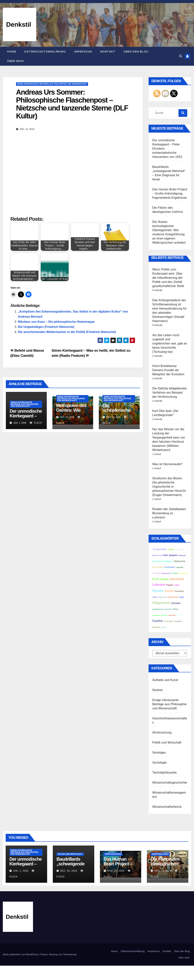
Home (12, 52)
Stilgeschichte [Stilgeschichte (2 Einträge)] (173, 597)
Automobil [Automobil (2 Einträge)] (171, 615)
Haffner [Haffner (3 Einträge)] (171, 549)
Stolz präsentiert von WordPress (21, 954)
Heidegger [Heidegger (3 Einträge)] (169, 621)
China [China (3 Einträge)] (175, 609)
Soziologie (159, 763)
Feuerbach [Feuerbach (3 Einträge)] (170, 567)
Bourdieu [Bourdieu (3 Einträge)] (180, 591)
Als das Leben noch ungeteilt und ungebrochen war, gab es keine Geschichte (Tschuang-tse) (170, 343)
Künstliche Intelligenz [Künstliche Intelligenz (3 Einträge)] (163, 561)
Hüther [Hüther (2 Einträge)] (177, 585)
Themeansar (70, 954)
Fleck (36, 423)
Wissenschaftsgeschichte (170, 783)
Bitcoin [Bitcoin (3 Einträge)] (180, 615)
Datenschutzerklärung (45, 52)
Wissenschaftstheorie (167, 807)
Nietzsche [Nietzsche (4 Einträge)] (179, 561)
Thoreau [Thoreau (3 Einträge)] (179, 549)
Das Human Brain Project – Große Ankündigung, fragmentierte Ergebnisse (170, 193)
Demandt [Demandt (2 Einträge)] (182, 555)
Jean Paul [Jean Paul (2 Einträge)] (163, 597)
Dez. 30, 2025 (69, 871)
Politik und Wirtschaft (167, 743)
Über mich (15, 61)
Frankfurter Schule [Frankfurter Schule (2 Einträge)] (160, 615)
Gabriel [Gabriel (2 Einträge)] (163, 627)
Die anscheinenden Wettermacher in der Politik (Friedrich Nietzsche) (67, 332)
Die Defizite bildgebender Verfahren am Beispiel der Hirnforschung (170, 393)
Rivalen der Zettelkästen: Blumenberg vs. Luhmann (169, 513)
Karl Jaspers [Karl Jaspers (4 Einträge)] (170, 555)
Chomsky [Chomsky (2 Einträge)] (168, 609)
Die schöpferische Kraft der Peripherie (116, 412)
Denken (158, 690)
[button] (181, 56)
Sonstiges (159, 753)
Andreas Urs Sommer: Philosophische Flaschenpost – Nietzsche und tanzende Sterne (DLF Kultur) (72, 104)
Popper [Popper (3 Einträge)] (170, 585)
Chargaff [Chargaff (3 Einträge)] (157, 573)
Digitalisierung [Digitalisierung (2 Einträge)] (158, 609)
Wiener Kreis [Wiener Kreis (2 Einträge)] (157, 555)
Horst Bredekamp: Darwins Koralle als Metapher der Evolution (168, 370)
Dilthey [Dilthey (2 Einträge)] (155, 597)
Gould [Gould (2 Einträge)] (181, 597)
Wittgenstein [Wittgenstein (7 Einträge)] (161, 603)
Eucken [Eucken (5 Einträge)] (169, 591)
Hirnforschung (162, 732)
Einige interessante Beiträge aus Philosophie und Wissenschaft (52, 84)
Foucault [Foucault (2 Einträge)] (178, 621)
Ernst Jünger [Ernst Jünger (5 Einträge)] (161, 579)
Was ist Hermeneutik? (167, 464)
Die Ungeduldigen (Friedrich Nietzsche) (46, 327)
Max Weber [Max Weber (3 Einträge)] (158, 567)
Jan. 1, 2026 (21, 871)
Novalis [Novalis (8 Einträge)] (158, 591)
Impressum (83, 52)
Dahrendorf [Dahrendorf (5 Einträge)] (177, 579)
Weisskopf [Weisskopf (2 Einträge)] (183, 573)
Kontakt (108, 52)
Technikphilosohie (165, 773)
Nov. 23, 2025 (116, 871)
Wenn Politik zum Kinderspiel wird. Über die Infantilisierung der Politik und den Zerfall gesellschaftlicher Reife (168, 278)
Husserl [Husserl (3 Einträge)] (156, 627)
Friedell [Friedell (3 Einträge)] (174, 573)
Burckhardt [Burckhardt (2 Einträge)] (166, 573)
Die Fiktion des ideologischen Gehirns (165, 864)
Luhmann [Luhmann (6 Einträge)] (159, 585)
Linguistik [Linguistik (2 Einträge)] (179, 567)
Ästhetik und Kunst (165, 680)
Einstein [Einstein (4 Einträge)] (176, 603)
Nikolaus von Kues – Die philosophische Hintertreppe (56, 322)
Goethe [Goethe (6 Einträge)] (158, 621)
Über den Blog (136, 52)
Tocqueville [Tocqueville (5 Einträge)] (159, 549)
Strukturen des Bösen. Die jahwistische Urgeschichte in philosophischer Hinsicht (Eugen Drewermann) (169, 487)
